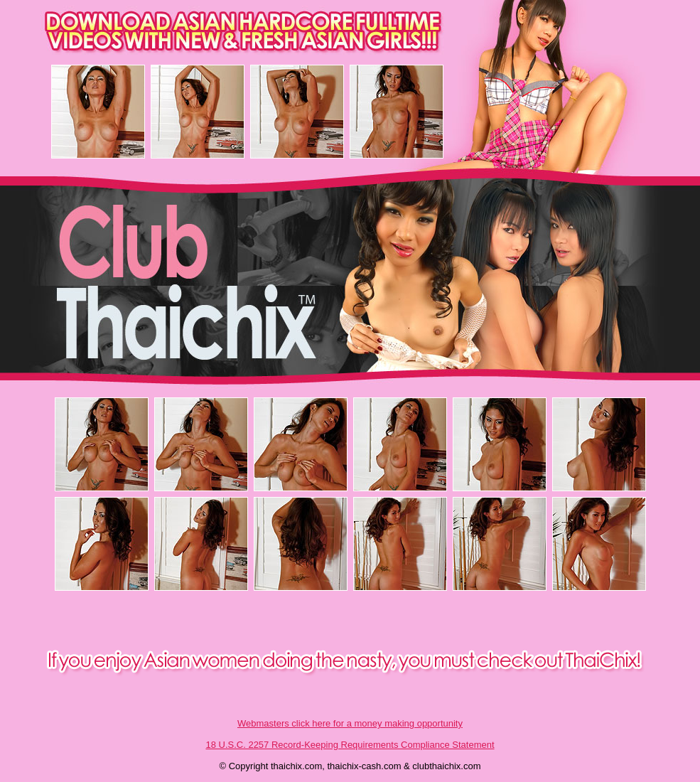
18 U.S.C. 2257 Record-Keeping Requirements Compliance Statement (350, 745)
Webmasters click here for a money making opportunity (350, 723)
